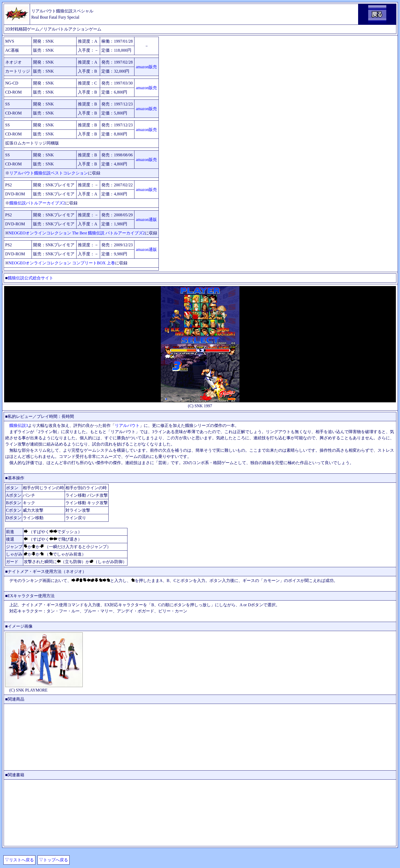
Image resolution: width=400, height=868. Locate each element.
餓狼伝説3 (19, 425)
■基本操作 (15, 478)
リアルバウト (127, 425)
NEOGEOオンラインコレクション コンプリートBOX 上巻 (62, 263)
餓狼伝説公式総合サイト (31, 278)
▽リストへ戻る (19, 860)
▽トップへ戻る (54, 860)
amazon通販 (146, 220)
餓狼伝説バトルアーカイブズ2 (37, 203)
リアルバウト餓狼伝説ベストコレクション (49, 173)
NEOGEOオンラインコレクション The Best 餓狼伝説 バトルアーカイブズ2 (77, 233)
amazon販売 (146, 67)
